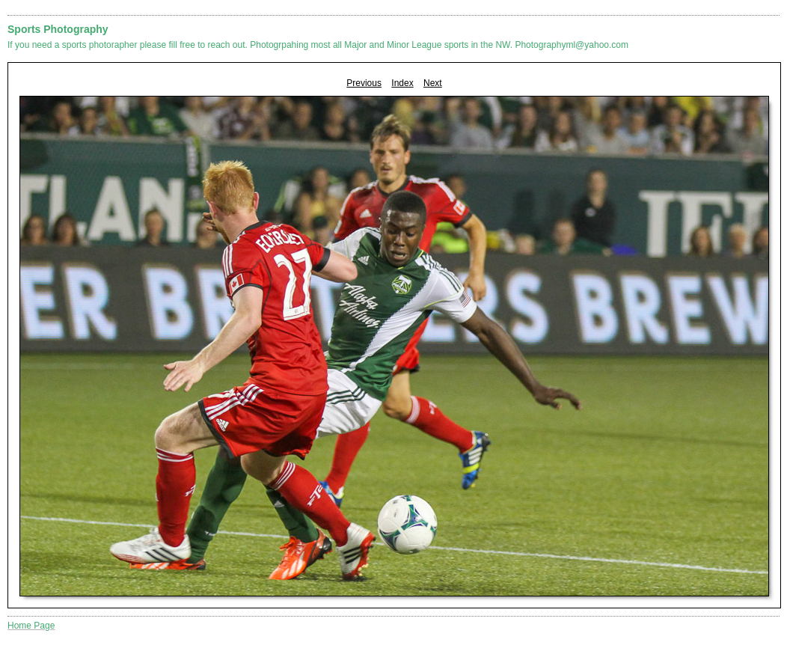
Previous (364, 83)
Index (402, 83)
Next (433, 83)
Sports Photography (58, 29)
